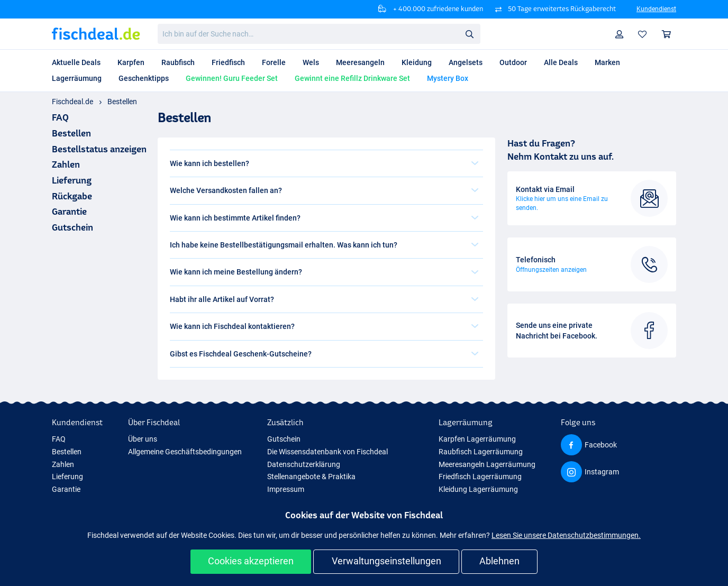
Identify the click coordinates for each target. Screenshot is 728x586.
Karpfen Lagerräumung (477, 439)
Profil (622, 34)
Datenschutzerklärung (304, 464)
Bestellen (122, 102)
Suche (472, 34)
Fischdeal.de (72, 102)
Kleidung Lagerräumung (478, 489)
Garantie (69, 211)
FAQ (59, 439)
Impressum (286, 489)
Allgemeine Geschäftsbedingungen (185, 452)
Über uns (143, 439)
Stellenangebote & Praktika (311, 477)
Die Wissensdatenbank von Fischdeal (327, 452)
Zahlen (66, 164)
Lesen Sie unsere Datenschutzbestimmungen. (566, 535)
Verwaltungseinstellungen (386, 561)
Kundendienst (656, 9)
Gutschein (72, 227)
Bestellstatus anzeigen (99, 149)
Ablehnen (499, 561)
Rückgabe (72, 196)
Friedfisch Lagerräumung (480, 477)
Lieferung (72, 180)
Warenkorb (669, 34)
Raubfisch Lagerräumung (481, 452)
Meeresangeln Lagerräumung (487, 464)
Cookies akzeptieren (251, 561)
